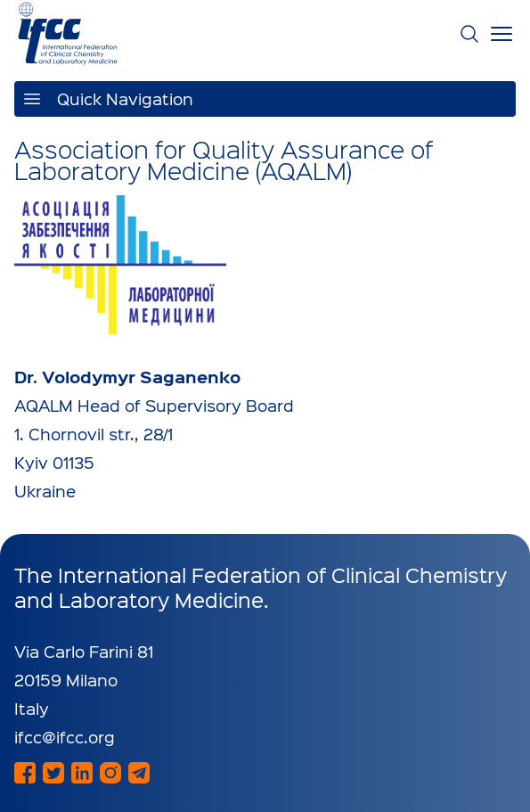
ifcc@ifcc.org (65, 737)
